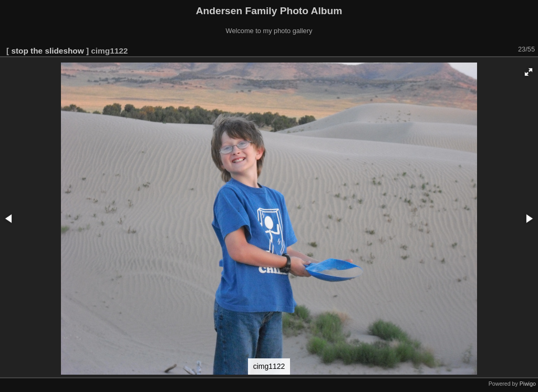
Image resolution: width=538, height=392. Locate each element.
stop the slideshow (47, 51)
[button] (529, 72)
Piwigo (528, 384)
